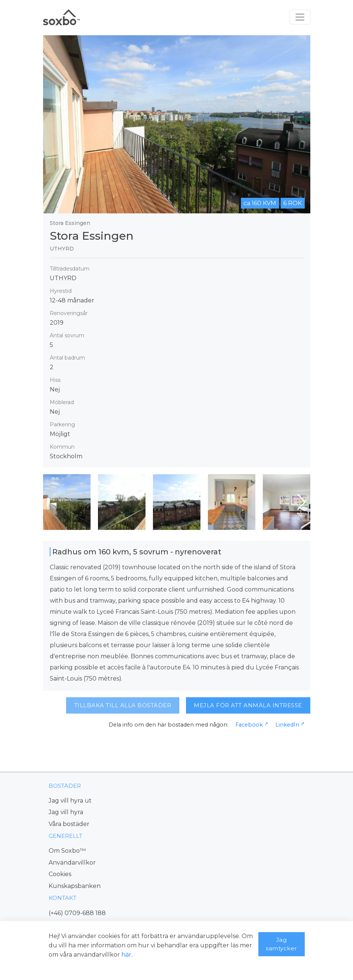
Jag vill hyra (66, 812)
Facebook (249, 725)
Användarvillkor (72, 863)
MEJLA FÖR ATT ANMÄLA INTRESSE (248, 705)
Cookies (60, 874)
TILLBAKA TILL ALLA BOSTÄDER (123, 705)
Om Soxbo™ (67, 851)
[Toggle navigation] (300, 17)
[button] (302, 502)
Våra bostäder (69, 824)
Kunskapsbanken (75, 886)
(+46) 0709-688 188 (77, 913)
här (126, 955)
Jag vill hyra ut (70, 801)
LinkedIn (287, 725)
